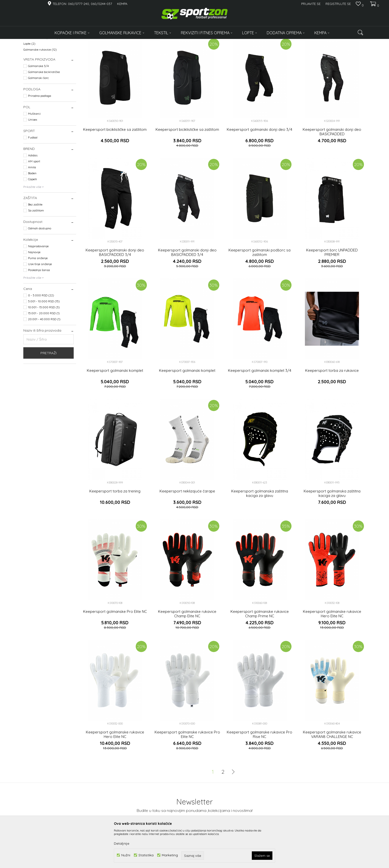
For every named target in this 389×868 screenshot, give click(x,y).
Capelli (32, 218)
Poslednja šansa (39, 309)
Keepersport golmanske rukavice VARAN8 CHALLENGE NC (332, 773)
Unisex (33, 158)
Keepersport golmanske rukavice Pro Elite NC (187, 773)
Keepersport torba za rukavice (332, 410)
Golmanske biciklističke (44, 111)
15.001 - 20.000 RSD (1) (44, 352)
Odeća (31, 65)
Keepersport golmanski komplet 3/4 (260, 410)
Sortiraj (242, 50)
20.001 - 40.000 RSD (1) (44, 358)
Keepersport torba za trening (115, 530)
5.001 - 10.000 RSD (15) (44, 340)
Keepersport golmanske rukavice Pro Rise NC (259, 773)
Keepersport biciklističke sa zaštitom (115, 169)
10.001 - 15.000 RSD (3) (44, 346)
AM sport (34, 200)
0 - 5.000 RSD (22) (41, 334)
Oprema (32, 71)
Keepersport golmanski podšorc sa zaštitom (259, 291)
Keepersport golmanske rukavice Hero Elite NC (332, 653)
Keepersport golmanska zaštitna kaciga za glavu (260, 532)
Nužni (126, 855)
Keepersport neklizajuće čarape (187, 530)
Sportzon (29, 42)
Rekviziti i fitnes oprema (42, 77)
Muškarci (34, 153)
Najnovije (34, 291)
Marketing (170, 855)
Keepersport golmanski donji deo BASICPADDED (332, 171)
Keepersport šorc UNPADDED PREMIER (332, 291)
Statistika (146, 855)
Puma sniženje (38, 297)
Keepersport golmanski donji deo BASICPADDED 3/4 (115, 291)
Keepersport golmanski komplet (115, 410)
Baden (32, 212)
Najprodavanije (38, 285)
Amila (32, 206)
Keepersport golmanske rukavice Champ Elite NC (187, 653)
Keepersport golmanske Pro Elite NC (115, 651)
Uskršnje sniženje (40, 303)
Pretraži (49, 392)
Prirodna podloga (40, 135)
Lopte (29, 83)
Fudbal (33, 176)
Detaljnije (122, 843)
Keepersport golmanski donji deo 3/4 (259, 169)
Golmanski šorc (38, 117)
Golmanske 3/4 (38, 105)
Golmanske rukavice (40, 88)
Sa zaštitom (36, 249)
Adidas (33, 194)
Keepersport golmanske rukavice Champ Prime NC (260, 653)
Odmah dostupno (40, 267)
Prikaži (314, 50)
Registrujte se (338, 4)
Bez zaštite (35, 243)
